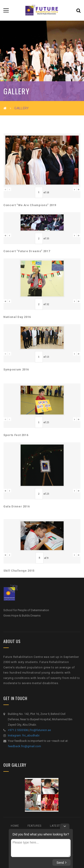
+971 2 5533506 (18, 730)
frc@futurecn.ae (40, 730)
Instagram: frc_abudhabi (24, 735)
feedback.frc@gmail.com (24, 746)
